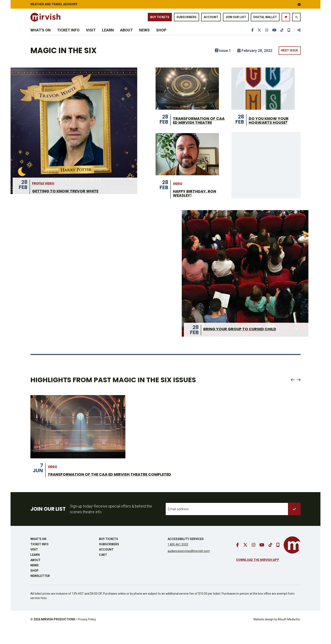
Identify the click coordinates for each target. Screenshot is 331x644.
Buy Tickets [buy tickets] (160, 19)
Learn (108, 36)
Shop (161, 36)
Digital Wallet (265, 19)
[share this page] (297, 36)
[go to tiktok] (281, 36)
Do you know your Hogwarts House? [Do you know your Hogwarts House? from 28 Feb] (271, 130)
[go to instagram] (266, 36)
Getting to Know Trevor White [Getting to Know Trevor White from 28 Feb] (68, 206)
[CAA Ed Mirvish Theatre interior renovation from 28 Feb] (187, 97)
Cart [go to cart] (103, 571)
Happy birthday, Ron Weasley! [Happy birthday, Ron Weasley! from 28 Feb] (197, 208)
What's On (41, 36)
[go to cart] (286, 19)
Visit (91, 36)
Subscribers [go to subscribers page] (187, 19)
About (126, 36)
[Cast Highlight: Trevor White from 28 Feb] (74, 139)
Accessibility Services (186, 555)
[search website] (296, 19)
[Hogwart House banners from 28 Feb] (263, 97)
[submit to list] (294, 525)
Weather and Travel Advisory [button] (165, 4)
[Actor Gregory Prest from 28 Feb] (187, 169)
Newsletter (40, 592)
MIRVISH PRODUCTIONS (58, 635)
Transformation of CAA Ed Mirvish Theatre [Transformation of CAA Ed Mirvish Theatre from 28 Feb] (196, 132)
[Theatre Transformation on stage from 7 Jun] (78, 442)
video (50, 198)
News (144, 36)
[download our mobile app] (289, 36)
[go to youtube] (274, 36)
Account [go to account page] (211, 19)
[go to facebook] (251, 36)
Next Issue (290, 59)
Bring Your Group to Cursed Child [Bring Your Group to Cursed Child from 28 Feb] (243, 345)
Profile (38, 198)
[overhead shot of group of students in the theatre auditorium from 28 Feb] (245, 289)
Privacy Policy (87, 635)
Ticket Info (68, 36)
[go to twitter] (258, 36)
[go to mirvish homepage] (292, 561)
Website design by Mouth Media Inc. (277, 635)
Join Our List (236, 19)
